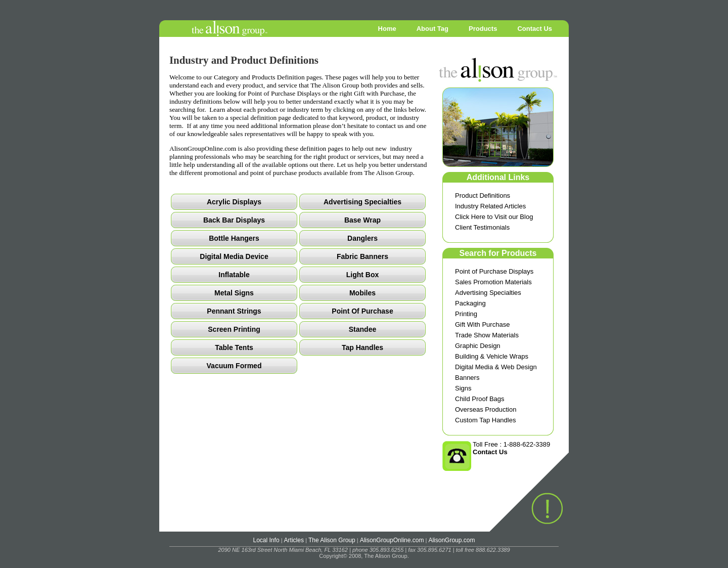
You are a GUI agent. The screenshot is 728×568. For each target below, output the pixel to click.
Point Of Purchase (362, 311)
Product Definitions (483, 195)
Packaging (470, 303)
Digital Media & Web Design (496, 367)
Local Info (266, 540)
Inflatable (234, 275)
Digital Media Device (234, 256)
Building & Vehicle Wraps (492, 356)
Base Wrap (362, 220)
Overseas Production (486, 409)
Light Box (363, 275)
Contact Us (535, 29)
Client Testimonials (482, 227)
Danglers (362, 238)
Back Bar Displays (234, 220)
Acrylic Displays (234, 202)
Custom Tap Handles (485, 420)
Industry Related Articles (490, 206)
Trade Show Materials (487, 335)
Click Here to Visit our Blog (494, 217)
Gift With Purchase (482, 324)
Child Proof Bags (480, 399)
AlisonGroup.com (451, 540)
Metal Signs (234, 293)
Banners (467, 378)
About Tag (433, 29)
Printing (466, 314)
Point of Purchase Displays (494, 271)
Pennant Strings (234, 311)
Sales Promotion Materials (493, 282)
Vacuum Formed (234, 366)
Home (387, 29)
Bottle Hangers (234, 238)
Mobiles (362, 293)
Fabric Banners (362, 256)
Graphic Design (478, 346)
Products (483, 29)
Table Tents (234, 347)
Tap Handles (362, 347)
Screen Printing (234, 329)
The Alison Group (332, 540)
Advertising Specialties (488, 293)
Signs (463, 388)
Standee (362, 329)
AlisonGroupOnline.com (392, 540)
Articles (294, 540)
